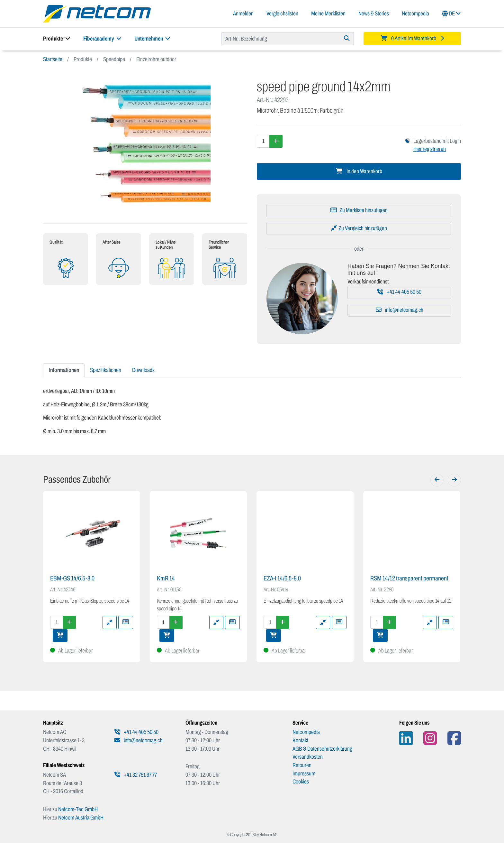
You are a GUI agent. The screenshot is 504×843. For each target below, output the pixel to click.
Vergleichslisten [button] (282, 14)
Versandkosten (308, 757)
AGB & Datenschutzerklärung (322, 749)
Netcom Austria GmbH (81, 818)
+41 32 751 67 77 (136, 775)
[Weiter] (454, 480)
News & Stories (374, 14)
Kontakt (300, 740)
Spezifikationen (106, 370)
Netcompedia (415, 14)
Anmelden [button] (243, 14)
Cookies (301, 782)
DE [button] (451, 14)
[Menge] (263, 141)
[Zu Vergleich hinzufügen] (359, 228)
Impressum (304, 774)
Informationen (64, 370)
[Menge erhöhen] (276, 141)
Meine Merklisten (328, 14)
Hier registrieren (430, 149)
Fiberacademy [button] (102, 39)
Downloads (143, 370)
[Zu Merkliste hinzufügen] (359, 210)
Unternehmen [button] (152, 39)
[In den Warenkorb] (60, 635)
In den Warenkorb (359, 171)
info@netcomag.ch (400, 310)
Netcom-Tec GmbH (78, 809)
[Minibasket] (412, 39)
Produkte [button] (57, 39)
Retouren (302, 765)
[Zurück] (437, 480)
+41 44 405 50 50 (399, 292)
